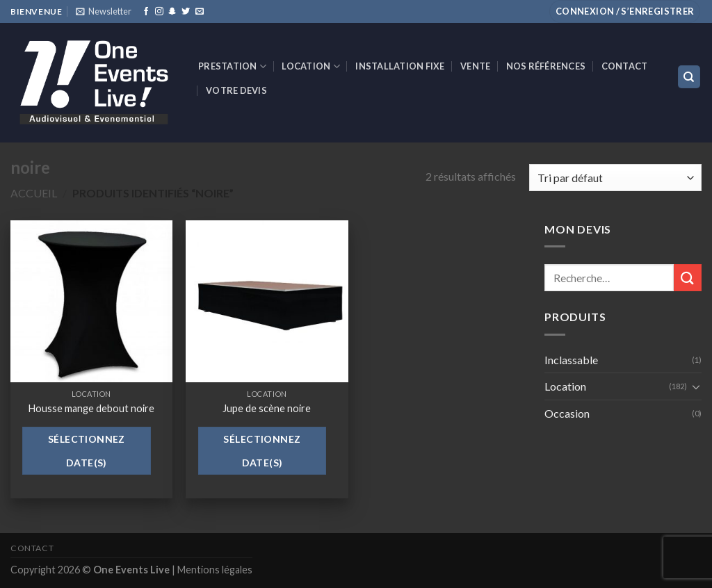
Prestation (232, 66)
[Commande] (615, 178)
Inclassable (571, 360)
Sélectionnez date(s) (87, 451)
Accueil (34, 193)
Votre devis (236, 90)
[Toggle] (696, 386)
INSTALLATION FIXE (400, 66)
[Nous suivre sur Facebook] (146, 12)
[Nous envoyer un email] (200, 12)
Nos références (546, 66)
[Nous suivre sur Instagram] (159, 12)
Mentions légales (215, 570)
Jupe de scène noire (267, 408)
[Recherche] (689, 77)
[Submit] (688, 278)
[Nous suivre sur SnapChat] (172, 12)
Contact (625, 66)
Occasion (567, 413)
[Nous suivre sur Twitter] (186, 12)
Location (311, 66)
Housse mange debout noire (91, 408)
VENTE (475, 66)
